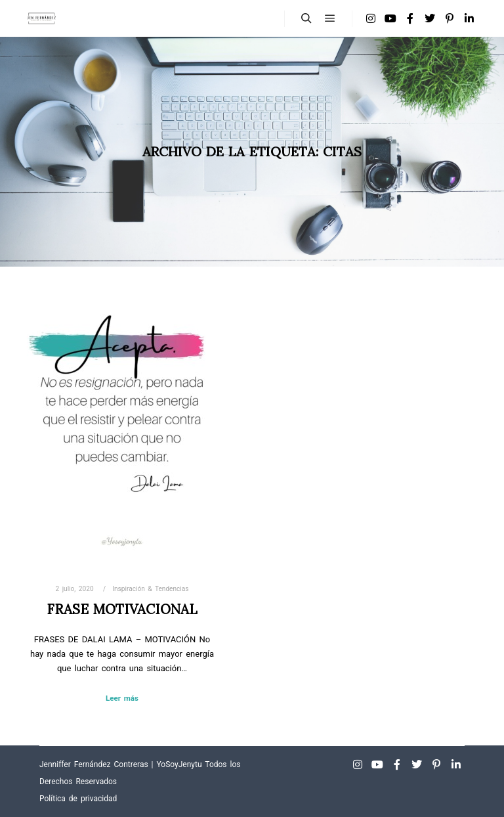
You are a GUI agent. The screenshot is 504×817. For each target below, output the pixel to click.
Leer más (122, 698)
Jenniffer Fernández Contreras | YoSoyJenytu (121, 764)
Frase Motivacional (122, 609)
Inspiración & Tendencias (150, 589)
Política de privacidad (78, 799)
